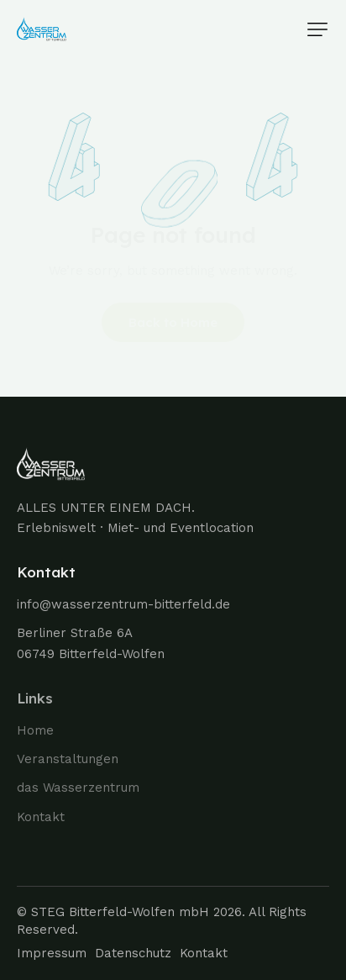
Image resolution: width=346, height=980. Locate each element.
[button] (317, 29)
